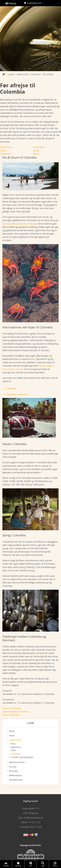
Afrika (12, 731)
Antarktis (14, 771)
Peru (13, 744)
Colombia (11, 389)
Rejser (36, 154)
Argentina (16, 747)
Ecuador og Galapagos (22, 757)
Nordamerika (16, 780)
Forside (6, 864)
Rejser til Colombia (12, 708)
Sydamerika (15, 740)
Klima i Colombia (11, 715)
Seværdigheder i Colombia (16, 712)
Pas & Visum (6, 147)
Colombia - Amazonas (17, 394)
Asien (12, 736)
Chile (13, 750)
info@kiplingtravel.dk (33, 818)
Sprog (36, 150)
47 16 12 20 (35, 822)
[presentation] (58, 3)
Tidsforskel (5, 154)
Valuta (3, 150)
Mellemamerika (17, 762)
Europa (13, 767)
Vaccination (39, 147)
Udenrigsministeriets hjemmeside (19, 224)
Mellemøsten (16, 775)
